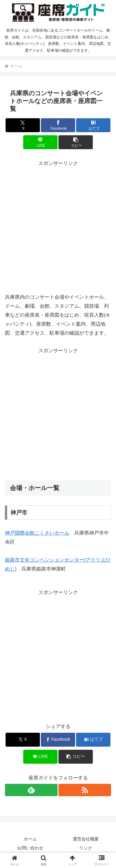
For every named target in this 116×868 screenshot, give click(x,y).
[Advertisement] (58, 226)
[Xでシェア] (23, 125)
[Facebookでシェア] (58, 125)
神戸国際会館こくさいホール (37, 533)
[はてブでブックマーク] (93, 125)
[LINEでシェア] (40, 142)
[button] (76, 142)
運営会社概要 (86, 839)
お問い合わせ (30, 848)
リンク (86, 848)
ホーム (30, 839)
